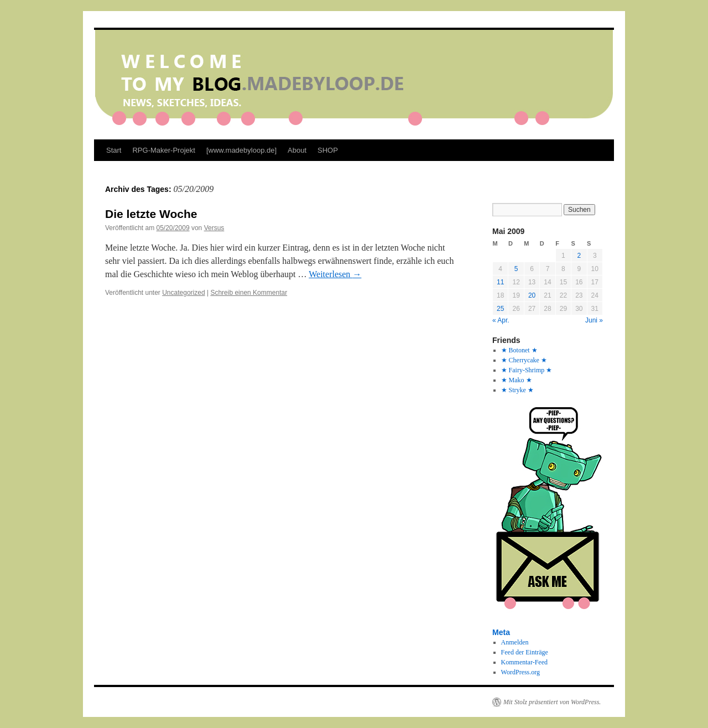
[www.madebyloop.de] (241, 150)
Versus (214, 228)
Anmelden (515, 642)
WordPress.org (520, 672)
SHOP (328, 150)
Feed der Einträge (525, 652)
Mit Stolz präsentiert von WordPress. (552, 702)
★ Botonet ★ (519, 350)
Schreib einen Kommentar (249, 293)
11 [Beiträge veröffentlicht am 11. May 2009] (500, 282)
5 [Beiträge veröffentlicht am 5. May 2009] (516, 269)
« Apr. (501, 320)
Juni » (594, 320)
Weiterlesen (335, 274)
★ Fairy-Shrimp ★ (527, 370)
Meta (501, 632)
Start (114, 150)
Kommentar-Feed (524, 662)
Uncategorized (183, 293)
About (297, 150)
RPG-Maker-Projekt (163, 150)
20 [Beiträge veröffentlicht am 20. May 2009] (532, 295)
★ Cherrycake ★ (524, 360)
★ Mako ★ (517, 380)
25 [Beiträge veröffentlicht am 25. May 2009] (500, 309)
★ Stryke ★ (517, 390)
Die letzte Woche (151, 214)
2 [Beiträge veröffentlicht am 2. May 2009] (579, 256)
